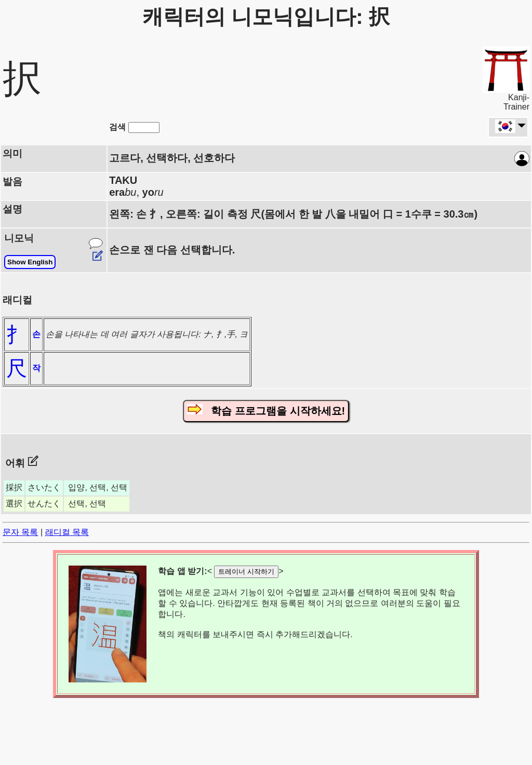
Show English (30, 262)
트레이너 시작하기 (246, 572)
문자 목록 (20, 532)
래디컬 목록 (67, 532)
